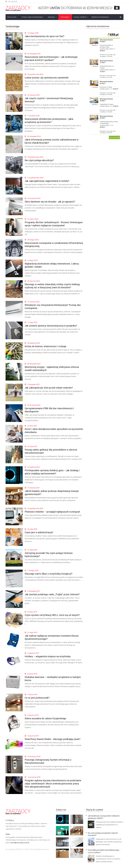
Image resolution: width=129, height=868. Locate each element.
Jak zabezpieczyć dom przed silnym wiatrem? (50, 388)
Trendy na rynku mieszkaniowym (32, 17)
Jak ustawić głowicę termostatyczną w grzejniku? (52, 326)
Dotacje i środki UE (80, 17)
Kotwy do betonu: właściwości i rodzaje (47, 346)
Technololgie (64, 17)
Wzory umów (12, 17)
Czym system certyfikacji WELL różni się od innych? (53, 615)
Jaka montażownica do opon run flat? (45, 36)
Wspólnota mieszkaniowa (100, 17)
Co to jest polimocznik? (38, 698)
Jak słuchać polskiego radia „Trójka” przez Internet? (53, 594)
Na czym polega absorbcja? (40, 160)
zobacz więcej (114, 138)
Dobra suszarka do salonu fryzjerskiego (47, 718)
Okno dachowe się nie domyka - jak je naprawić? (51, 202)
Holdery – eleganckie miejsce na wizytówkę (49, 656)
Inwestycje (51, 17)
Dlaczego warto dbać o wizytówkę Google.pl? (50, 574)
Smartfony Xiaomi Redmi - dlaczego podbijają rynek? (54, 739)
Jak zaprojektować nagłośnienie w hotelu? (48, 181)
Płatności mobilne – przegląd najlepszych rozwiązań (54, 512)
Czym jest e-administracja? (40, 532)
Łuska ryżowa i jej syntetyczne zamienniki (48, 78)
